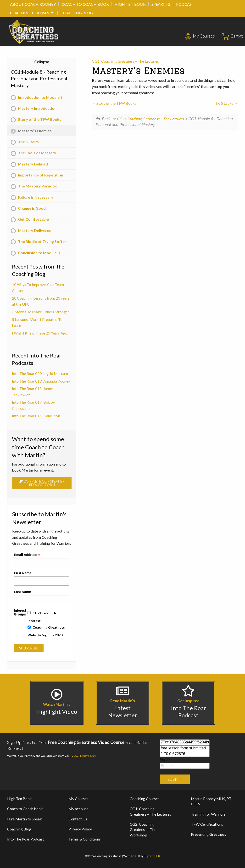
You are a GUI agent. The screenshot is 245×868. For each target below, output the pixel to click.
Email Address (27, 555)
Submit (175, 779)
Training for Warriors (208, 814)
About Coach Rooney (33, 4)
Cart (237, 36)
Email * (165, 760)
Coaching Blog (77, 13)
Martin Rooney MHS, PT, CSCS (212, 801)
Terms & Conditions (85, 839)
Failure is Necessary (36, 197)
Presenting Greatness (209, 834)
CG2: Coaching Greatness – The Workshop (143, 830)
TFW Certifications (207, 824)
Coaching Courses (30, 13)
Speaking (161, 4)
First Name (22, 573)
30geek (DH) (152, 856)
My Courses (204, 36)
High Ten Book (130, 4)
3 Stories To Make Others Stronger (41, 312)
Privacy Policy (80, 829)
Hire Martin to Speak (25, 819)
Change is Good (32, 208)
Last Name (22, 592)
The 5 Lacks (226, 103)
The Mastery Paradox (37, 186)
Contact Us (78, 819)
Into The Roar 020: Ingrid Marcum (40, 373)
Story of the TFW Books (114, 103)
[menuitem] (33, 4)
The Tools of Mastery (37, 153)
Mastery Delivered (35, 230)
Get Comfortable (33, 219)
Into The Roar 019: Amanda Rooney (41, 381)
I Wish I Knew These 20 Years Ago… (41, 333)
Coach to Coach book (85, 4)
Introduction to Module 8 (40, 97)
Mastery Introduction (37, 108)
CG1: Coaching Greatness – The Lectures (125, 61)
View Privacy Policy (84, 756)
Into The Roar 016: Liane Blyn (36, 416)
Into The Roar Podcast (26, 839)
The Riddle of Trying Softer (42, 241)
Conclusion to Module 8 (39, 253)
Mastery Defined (33, 164)
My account (78, 809)
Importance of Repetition (41, 175)
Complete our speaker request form (42, 483)
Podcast (185, 4)
